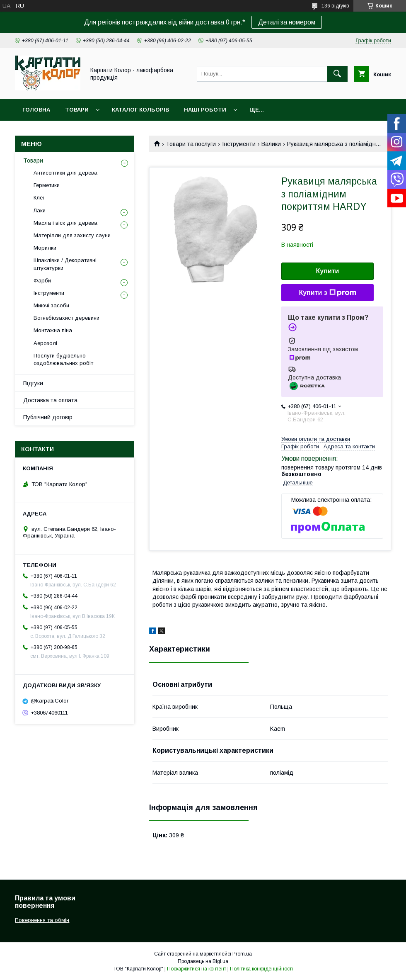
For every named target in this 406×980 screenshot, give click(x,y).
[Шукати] (337, 74)
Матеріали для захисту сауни (72, 235)
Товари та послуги (191, 144)
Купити (328, 271)
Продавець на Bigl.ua (203, 961)
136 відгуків (335, 6)
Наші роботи (205, 110)
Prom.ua (242, 954)
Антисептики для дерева (65, 173)
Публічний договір (48, 417)
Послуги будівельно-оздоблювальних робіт (63, 359)
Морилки (45, 248)
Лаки (40, 210)
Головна (36, 110)
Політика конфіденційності (261, 969)
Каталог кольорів (140, 110)
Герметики (47, 185)
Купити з (327, 293)
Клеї (39, 198)
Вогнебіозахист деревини (66, 318)
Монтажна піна (53, 330)
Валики (271, 144)
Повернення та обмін (42, 920)
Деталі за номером (287, 22)
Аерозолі (45, 343)
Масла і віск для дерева (65, 223)
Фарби (42, 281)
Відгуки (33, 383)
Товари (77, 110)
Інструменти (239, 144)
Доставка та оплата (50, 400)
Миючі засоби (51, 305)
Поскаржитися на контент (197, 969)
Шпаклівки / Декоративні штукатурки (65, 264)
